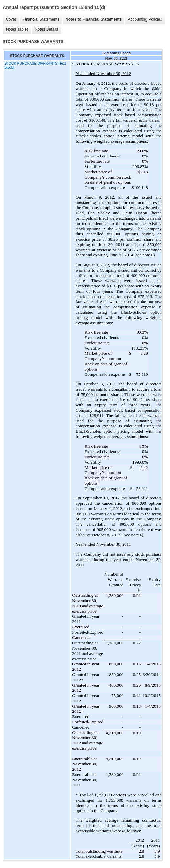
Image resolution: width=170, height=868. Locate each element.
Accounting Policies (145, 19)
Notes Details (46, 29)
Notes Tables (17, 29)
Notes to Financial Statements (94, 19)
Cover (11, 19)
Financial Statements (41, 19)
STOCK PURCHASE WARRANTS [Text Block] (35, 65)
